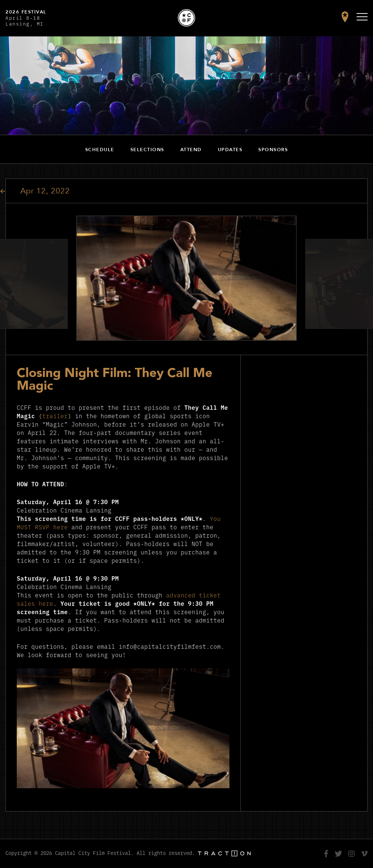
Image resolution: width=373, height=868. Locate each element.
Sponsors (273, 150)
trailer (55, 416)
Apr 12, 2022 (45, 191)
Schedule (100, 150)
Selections (147, 150)
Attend (191, 150)
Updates (230, 150)
